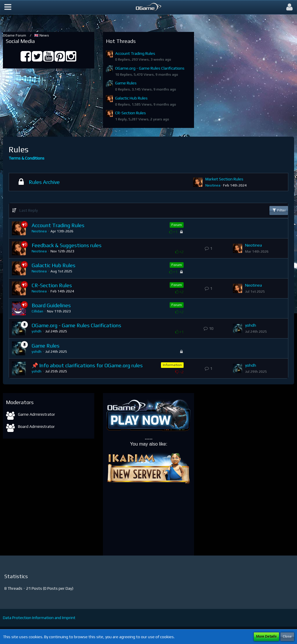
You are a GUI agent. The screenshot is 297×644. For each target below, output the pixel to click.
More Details (266, 636)
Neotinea (213, 185)
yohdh (37, 331)
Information (172, 365)
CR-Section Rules (131, 113)
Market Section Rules (224, 179)
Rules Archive (44, 182)
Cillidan (37, 311)
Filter (279, 210)
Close (287, 636)
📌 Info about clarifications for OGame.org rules (87, 365)
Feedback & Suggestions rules (67, 245)
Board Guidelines (51, 305)
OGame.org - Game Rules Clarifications (150, 68)
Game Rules (126, 83)
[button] (8, 7)
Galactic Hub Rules (131, 98)
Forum (177, 225)
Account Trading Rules (135, 53)
